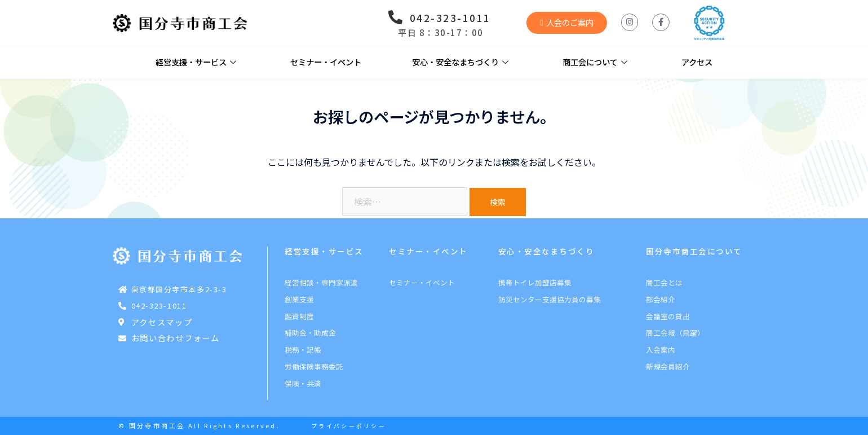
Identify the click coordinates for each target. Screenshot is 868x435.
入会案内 (661, 350)
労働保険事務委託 (314, 366)
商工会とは (664, 282)
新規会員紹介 (668, 366)
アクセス (697, 62)
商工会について (595, 62)
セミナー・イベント (326, 62)
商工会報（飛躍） (675, 333)
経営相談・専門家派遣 (321, 282)
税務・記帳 (303, 350)
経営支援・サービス (196, 62)
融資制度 (299, 316)
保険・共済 (303, 383)
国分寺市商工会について (694, 251)
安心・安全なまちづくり (460, 62)
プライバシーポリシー (349, 426)
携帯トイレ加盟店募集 (535, 282)
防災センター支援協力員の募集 (550, 299)
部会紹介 (661, 299)
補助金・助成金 (310, 333)
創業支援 (299, 299)
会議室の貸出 (668, 316)
